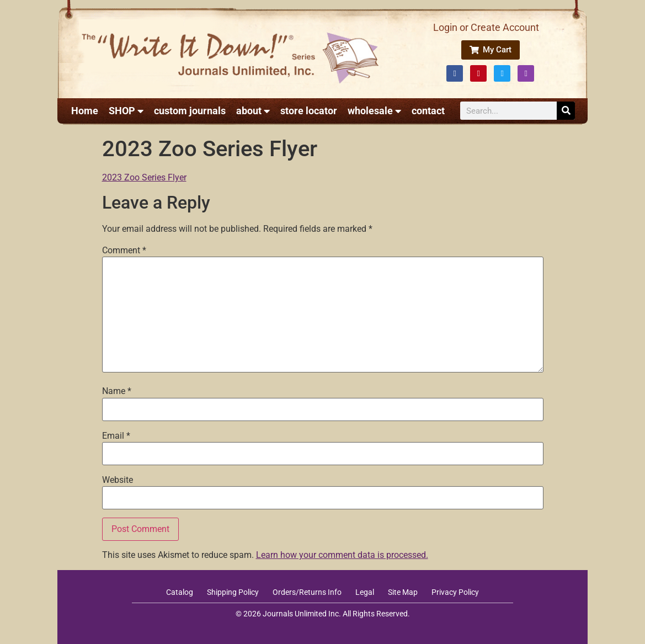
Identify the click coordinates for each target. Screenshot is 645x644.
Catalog (180, 592)
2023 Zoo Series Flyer (144, 177)
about (253, 111)
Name (117, 391)
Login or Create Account (486, 27)
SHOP (126, 111)
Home (85, 111)
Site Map (403, 592)
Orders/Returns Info (307, 592)
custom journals (190, 111)
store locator (309, 111)
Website (118, 480)
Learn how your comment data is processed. (342, 555)
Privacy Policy (455, 592)
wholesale (374, 111)
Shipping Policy (233, 592)
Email (116, 436)
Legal (365, 592)
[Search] (566, 111)
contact (428, 111)
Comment (124, 251)
